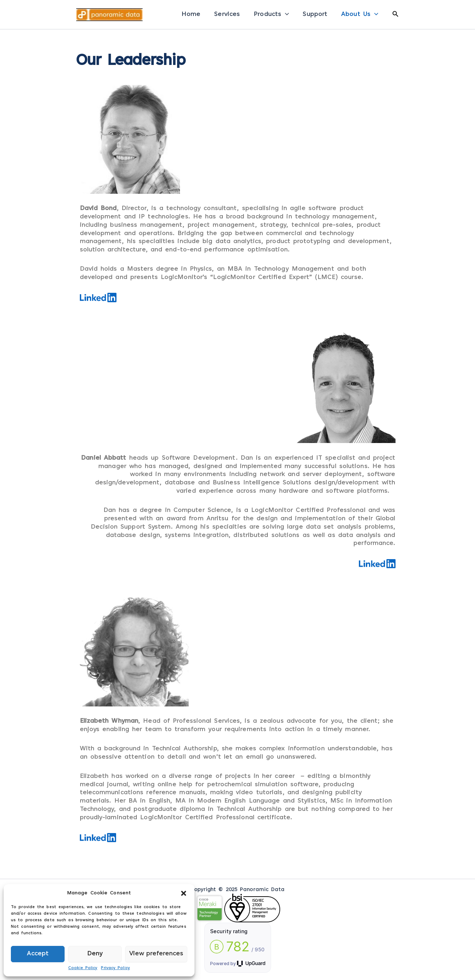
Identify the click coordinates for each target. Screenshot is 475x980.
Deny (95, 954)
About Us (360, 15)
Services (227, 15)
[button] (184, 893)
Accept (38, 954)
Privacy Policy (115, 968)
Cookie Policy (83, 968)
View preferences (156, 954)
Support (315, 15)
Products (271, 15)
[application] (285, 15)
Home (191, 15)
